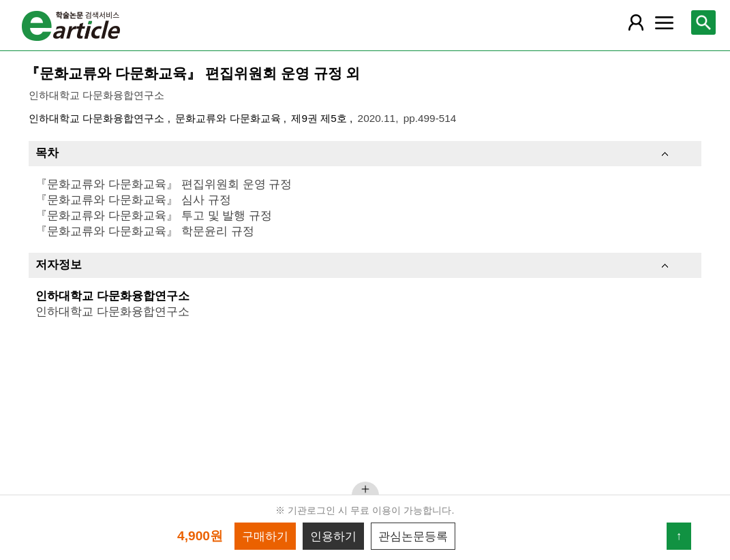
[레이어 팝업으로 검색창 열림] (703, 22)
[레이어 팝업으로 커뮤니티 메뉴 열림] (664, 22)
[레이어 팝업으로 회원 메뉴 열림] (636, 22)
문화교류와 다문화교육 (229, 118)
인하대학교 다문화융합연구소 (98, 118)
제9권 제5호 (320, 118)
